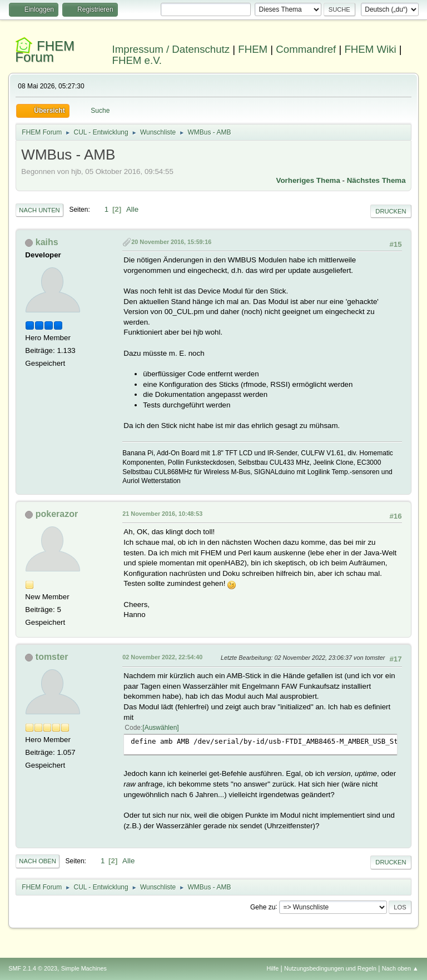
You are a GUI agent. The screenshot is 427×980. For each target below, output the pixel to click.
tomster (52, 657)
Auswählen (161, 728)
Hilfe (273, 968)
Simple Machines (84, 968)
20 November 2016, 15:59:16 (171, 242)
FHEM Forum (45, 51)
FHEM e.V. (137, 60)
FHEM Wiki (370, 49)
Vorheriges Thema (308, 180)
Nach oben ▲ (400, 968)
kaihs (47, 242)
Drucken (391, 211)
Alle (132, 209)
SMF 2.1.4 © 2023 (33, 968)
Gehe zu (263, 907)
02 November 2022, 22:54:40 (162, 657)
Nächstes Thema (376, 180)
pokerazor (57, 514)
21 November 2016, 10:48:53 (162, 514)
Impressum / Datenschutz (171, 49)
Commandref (306, 49)
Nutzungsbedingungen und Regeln (330, 968)
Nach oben (38, 861)
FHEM (253, 49)
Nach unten (39, 210)
